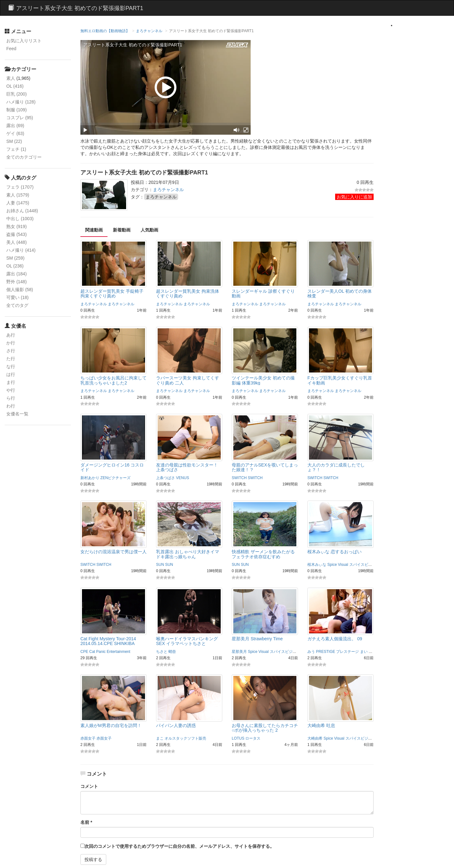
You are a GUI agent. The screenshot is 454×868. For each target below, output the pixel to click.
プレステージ (347, 652)
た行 (11, 359)
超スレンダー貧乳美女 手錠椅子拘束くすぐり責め (112, 293)
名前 (86, 822)
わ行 (11, 406)
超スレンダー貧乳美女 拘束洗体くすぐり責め (188, 293)
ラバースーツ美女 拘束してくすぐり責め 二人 (188, 380)
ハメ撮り (21, 102)
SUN (160, 565)
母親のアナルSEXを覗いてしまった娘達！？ (265, 467)
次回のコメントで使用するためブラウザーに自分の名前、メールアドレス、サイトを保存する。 (179, 846)
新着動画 (122, 230)
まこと (374, 652)
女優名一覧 (17, 414)
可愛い (17, 297)
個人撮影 (20, 290)
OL (15, 86)
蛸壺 (172, 652)
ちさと (162, 652)
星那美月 (239, 652)
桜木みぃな (317, 565)
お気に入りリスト (24, 41)
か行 (11, 343)
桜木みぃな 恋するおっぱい (335, 552)
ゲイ (15, 133)
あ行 (11, 335)
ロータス (253, 738)
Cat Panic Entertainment (110, 652)
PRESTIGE (326, 652)
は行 (11, 374)
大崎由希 (315, 738)
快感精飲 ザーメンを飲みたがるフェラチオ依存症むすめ (263, 554)
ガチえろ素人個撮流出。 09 (335, 639)
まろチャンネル (149, 31)
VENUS (182, 478)
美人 (17, 242)
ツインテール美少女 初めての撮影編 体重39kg (263, 380)
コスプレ (20, 118)
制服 (17, 110)
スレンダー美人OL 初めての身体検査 (340, 293)
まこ (160, 738)
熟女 (17, 226)
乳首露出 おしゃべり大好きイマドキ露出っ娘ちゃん (188, 554)
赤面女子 (88, 738)
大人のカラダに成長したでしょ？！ (336, 467)
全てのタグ (17, 305)
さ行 (11, 351)
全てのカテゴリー (24, 157)
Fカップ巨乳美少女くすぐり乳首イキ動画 (340, 380)
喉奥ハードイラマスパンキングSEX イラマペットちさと (187, 641)
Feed (11, 49)
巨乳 (17, 94)
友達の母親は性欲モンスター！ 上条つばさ (187, 467)
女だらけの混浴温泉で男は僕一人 (113, 552)
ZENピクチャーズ (115, 478)
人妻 (18, 203)
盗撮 (17, 234)
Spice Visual (338, 565)
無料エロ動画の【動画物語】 (105, 31)
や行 (11, 390)
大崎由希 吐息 (321, 725)
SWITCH (239, 478)
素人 (11, 78)
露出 (15, 126)
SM (14, 141)
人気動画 (149, 230)
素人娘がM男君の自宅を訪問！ (111, 725)
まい (364, 652)
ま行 (11, 382)
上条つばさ (166, 478)
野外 (17, 282)
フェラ (20, 187)
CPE (84, 652)
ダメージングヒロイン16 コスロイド (112, 467)
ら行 (11, 398)
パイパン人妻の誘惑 (176, 725)
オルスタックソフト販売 (185, 738)
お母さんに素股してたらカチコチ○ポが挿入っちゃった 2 (265, 728)
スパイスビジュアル (366, 565)
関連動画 (94, 230)
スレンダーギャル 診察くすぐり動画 (263, 293)
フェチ (16, 149)
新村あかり (90, 478)
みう (311, 652)
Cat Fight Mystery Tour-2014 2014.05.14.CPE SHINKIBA (108, 641)
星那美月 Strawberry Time (257, 639)
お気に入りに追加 (354, 197)
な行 (11, 367)
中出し (20, 219)
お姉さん (22, 211)
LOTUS (238, 738)
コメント (89, 786)
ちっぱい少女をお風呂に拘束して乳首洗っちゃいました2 (113, 380)
